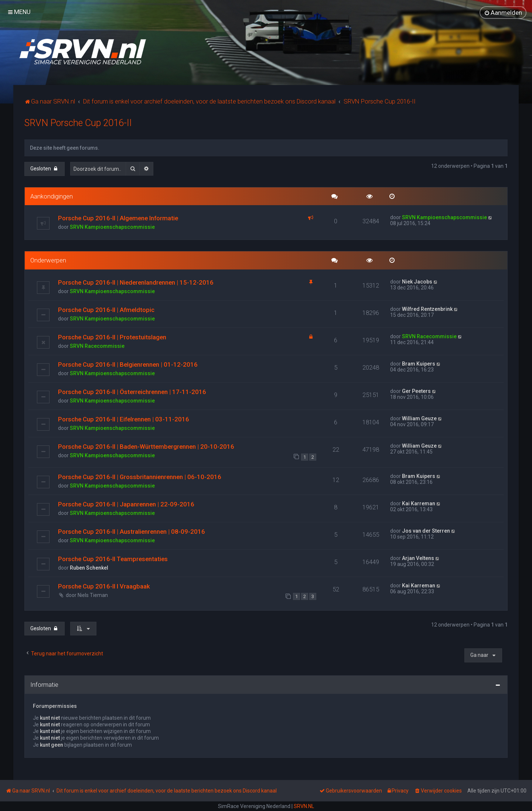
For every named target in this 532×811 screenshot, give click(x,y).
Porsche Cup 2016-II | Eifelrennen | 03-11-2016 (124, 419)
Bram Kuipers (419, 363)
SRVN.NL (304, 806)
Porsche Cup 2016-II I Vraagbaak (104, 586)
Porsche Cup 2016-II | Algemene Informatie (118, 218)
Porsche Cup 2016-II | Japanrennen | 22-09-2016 (126, 504)
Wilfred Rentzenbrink (427, 309)
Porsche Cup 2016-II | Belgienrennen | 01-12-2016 (128, 364)
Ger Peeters (416, 391)
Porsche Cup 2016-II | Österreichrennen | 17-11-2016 (132, 391)
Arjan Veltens (418, 558)
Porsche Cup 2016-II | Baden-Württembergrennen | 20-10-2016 (146, 446)
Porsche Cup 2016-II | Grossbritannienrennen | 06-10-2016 (140, 476)
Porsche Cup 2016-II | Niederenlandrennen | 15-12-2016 (136, 282)
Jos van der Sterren (426, 530)
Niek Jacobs (417, 281)
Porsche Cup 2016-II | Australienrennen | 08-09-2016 (132, 531)
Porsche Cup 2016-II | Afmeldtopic (106, 309)
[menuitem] (503, 13)
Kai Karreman (419, 503)
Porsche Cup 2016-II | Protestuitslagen (112, 337)
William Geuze (419, 418)
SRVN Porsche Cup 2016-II (78, 123)
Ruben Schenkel (89, 567)
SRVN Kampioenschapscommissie (112, 227)
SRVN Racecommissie (97, 346)
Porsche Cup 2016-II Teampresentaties (113, 559)
